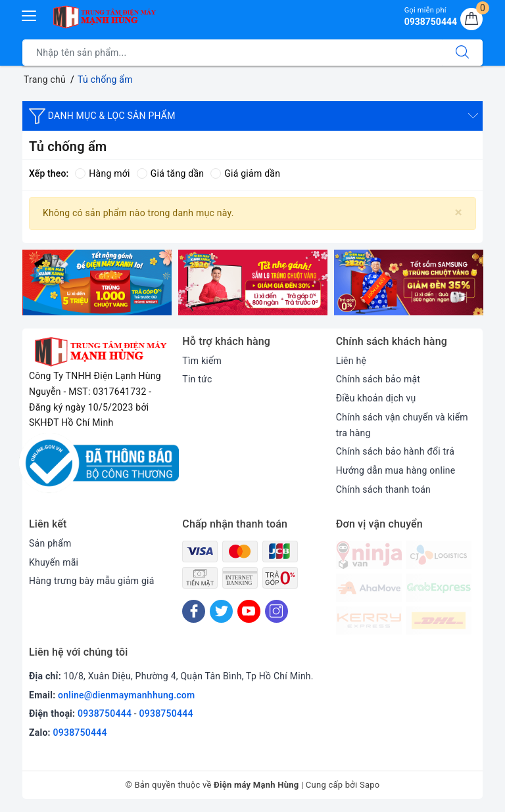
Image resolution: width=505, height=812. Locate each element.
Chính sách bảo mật (378, 379)
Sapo (370, 785)
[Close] (459, 213)
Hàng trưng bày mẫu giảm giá (92, 581)
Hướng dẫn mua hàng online (396, 470)
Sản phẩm (50, 543)
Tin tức (197, 379)
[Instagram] (277, 611)
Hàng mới (102, 173)
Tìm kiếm (202, 361)
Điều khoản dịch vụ (376, 398)
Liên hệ (351, 361)
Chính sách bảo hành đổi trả (395, 451)
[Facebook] (194, 611)
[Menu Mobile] (30, 14)
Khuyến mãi (54, 562)
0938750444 (105, 713)
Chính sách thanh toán (383, 489)
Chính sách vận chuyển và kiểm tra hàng (402, 425)
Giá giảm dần (245, 173)
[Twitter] (221, 611)
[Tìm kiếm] (462, 53)
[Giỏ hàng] (471, 19)
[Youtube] (249, 611)
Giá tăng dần (171, 173)
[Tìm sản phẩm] (232, 53)
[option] (97, 282)
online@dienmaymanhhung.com (126, 695)
